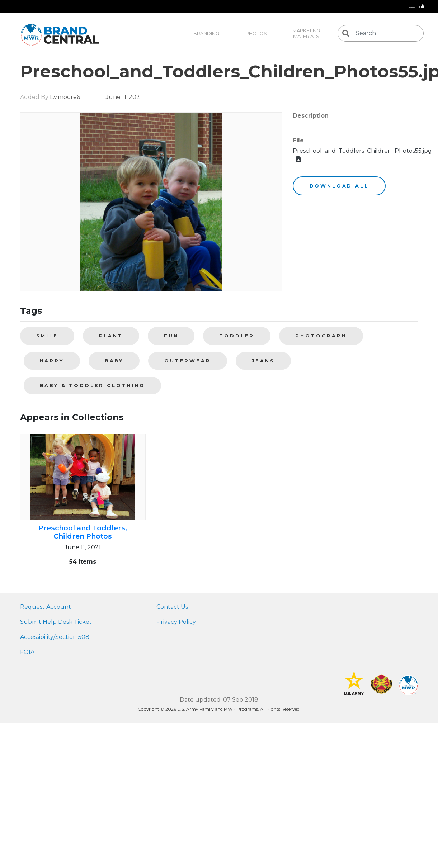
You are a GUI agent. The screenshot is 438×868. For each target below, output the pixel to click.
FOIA (27, 652)
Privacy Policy (176, 622)
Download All (339, 186)
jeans (263, 361)
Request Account (46, 607)
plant (111, 336)
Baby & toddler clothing (92, 386)
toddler (237, 336)
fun (171, 336)
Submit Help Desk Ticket (56, 622)
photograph (321, 336)
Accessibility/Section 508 (55, 637)
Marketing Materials (307, 33)
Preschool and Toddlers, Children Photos (83, 532)
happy (52, 361)
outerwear (188, 361)
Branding (206, 33)
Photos (256, 33)
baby (114, 361)
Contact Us (172, 607)
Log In (416, 6)
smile (47, 336)
